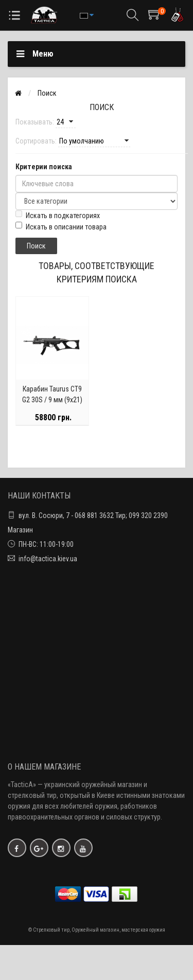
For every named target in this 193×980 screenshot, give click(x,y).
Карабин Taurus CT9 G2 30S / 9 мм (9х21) (52, 394)
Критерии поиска (44, 167)
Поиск (47, 93)
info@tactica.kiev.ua (48, 559)
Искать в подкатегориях (58, 215)
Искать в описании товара (61, 226)
